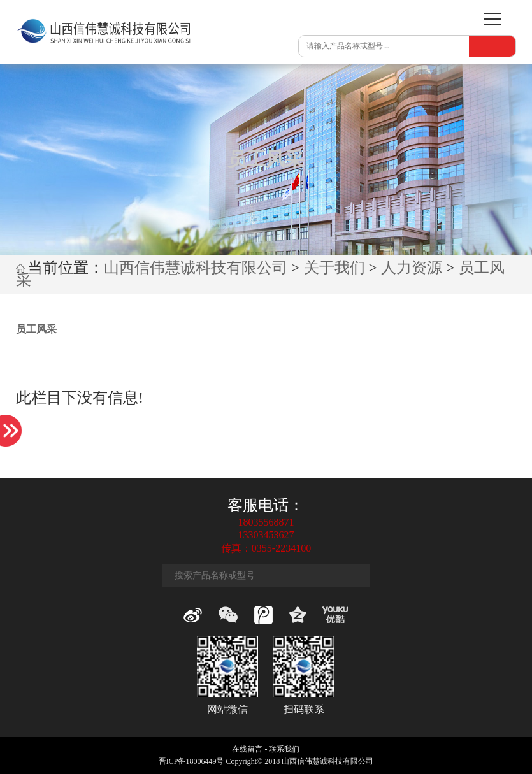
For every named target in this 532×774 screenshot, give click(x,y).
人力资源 (412, 268)
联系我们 (284, 749)
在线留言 (247, 749)
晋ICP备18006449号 (191, 761)
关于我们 (334, 268)
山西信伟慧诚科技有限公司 (196, 268)
